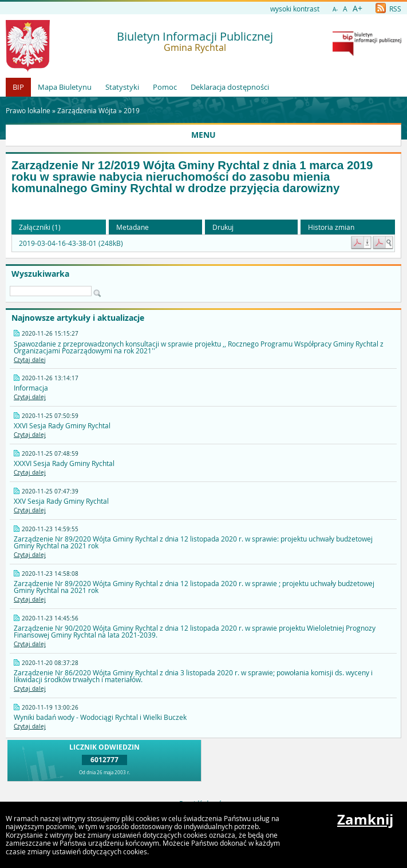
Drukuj (223, 227)
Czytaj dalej (30, 360)
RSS (388, 9)
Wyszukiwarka (40, 274)
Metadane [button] (133, 227)
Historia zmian (331, 227)
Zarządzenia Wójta (87, 110)
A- (335, 9)
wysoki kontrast (295, 9)
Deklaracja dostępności (230, 87)
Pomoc (165, 87)
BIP (18, 87)
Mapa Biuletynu (65, 87)
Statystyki (122, 87)
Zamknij (365, 819)
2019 (132, 110)
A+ (357, 8)
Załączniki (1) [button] (40, 227)
